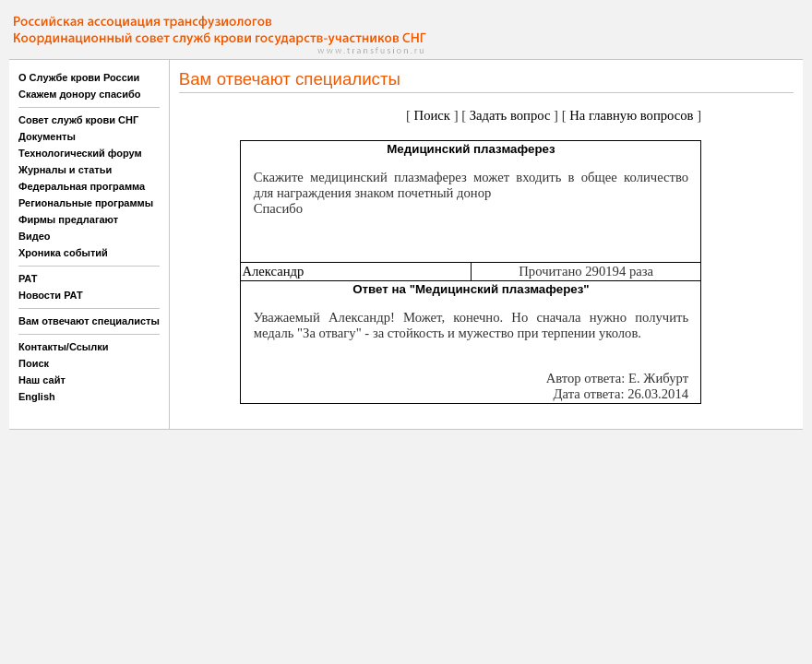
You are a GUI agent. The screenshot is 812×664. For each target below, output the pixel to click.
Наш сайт (42, 380)
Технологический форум (80, 153)
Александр (273, 271)
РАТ (28, 279)
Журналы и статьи (65, 170)
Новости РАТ (51, 295)
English (37, 397)
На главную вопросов (631, 115)
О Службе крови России (79, 77)
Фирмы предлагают (68, 219)
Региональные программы (86, 203)
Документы (47, 136)
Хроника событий (63, 253)
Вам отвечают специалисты (89, 321)
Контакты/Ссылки (64, 347)
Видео (35, 236)
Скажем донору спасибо (79, 94)
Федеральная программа (82, 186)
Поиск (34, 363)
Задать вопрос (510, 115)
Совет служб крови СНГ (78, 120)
